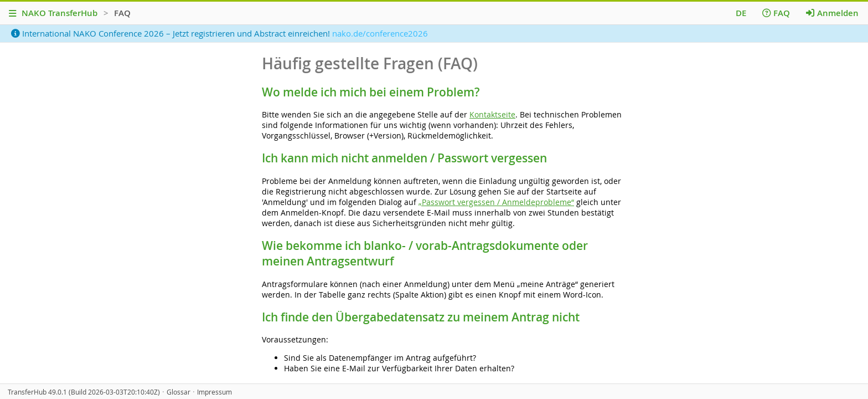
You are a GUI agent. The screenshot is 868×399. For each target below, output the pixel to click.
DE (741, 13)
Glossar (179, 392)
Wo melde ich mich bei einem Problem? (371, 92)
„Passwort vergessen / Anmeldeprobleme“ (496, 202)
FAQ (776, 13)
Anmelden (832, 13)
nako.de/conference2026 (380, 33)
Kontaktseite (492, 114)
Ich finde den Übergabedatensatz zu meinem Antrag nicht (421, 317)
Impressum (215, 392)
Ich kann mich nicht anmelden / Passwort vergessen (404, 158)
